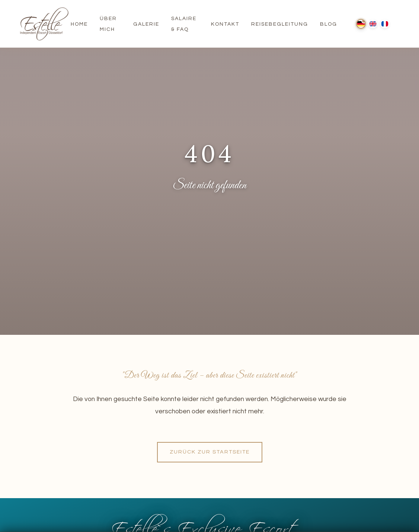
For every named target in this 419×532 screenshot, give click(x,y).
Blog (329, 24)
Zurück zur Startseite (210, 452)
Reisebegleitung (280, 24)
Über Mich (108, 24)
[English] (373, 24)
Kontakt (225, 24)
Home (79, 24)
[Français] (385, 24)
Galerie (146, 24)
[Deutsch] (361, 24)
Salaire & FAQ (184, 24)
